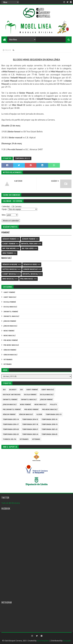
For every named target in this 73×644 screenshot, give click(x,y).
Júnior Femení (10, 321)
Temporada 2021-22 (49, 429)
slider (39, 414)
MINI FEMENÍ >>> (9, 253)
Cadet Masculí (10, 297)
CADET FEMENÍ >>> (10, 244)
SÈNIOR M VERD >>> (32, 264)
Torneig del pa (9, 439)
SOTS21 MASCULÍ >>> (11, 269)
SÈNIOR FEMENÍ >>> (11, 239)
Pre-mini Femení (11, 340)
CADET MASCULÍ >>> (11, 274)
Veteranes (8, 360)
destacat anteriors (12, 395)
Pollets (53, 405)
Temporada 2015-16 (49, 419)
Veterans (8, 364)
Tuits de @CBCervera (11, 503)
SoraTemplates (43, 641)
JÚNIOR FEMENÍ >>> (30, 239)
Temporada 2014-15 (30, 419)
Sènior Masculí (10, 355)
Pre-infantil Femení (12, 410)
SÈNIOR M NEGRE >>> (12, 264)
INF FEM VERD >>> (29, 248)
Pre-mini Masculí (11, 345)
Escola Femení (10, 302)
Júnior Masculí (10, 326)
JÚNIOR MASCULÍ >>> (32, 269)
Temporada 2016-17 (11, 424)
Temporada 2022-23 (11, 434)
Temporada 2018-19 (49, 424)
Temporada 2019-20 (11, 429)
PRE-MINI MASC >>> (28, 279)
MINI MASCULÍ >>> (10, 279)
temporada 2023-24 (30, 434)
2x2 (4, 390)
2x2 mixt (13, 390)
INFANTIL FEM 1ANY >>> (31, 244)
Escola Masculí (10, 307)
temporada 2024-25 (49, 434)
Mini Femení (9, 331)
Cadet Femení (9, 292)
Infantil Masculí (11, 316)
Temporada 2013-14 (11, 419)
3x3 (21, 390)
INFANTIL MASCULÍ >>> (32, 274)
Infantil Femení (11, 312)
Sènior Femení (10, 350)
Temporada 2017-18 (30, 424)
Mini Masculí (10, 336)
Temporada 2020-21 (30, 429)
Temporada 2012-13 (22, 158)
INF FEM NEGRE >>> (11, 248)
